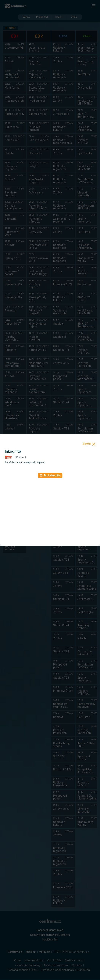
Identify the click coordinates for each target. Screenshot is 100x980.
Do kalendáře (50, 475)
